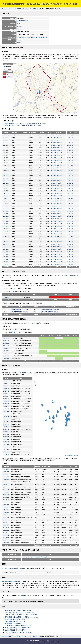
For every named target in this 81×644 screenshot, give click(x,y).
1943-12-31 (6, 196)
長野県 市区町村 (22, 37)
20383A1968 (6, 530)
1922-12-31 (6, 143)
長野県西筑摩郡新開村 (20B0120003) (19, 309)
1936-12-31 (6, 178)
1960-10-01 (6, 244)
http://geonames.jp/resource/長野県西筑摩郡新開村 (35, 557)
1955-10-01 (6, 229)
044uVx (19, 43)
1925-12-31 (6, 150)
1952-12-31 (6, 221)
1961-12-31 (6, 249)
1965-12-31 (6, 262)
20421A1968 (6, 469)
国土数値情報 (7, 66)
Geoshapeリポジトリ (8, 9)
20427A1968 (6, 346)
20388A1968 (6, 338)
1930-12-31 (6, 163)
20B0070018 (6, 535)
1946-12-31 (6, 203)
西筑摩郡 (20, 26)
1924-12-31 (6, 148)
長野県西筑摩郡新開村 (23, 21)
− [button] (15, 67)
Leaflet (67, 113)
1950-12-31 (6, 216)
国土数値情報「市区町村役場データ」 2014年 (17, 616)
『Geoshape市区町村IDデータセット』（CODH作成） (19, 633)
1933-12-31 (6, 170)
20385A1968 (6, 515)
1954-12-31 (6, 226)
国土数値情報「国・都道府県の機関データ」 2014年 (19, 625)
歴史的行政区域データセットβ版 (23, 9)
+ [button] (15, 65)
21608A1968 (6, 543)
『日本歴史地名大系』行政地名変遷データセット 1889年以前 (21, 614)
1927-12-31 (6, 155)
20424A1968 (6, 495)
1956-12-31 (6, 234)
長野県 (19, 29)
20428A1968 (6, 348)
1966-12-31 (6, 264)
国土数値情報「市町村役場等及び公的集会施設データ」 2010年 (22, 618)
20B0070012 (6, 500)
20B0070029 (6, 538)
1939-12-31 (6, 186)
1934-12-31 (6, 173)
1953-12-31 (6, 224)
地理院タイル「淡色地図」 (73, 113)
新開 (19, 24)
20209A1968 (6, 505)
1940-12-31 (6, 188)
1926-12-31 (6, 153)
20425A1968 (6, 341)
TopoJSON (54, 135)
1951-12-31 (6, 219)
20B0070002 (6, 507)
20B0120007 (6, 353)
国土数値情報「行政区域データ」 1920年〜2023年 (18, 610)
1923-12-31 (6, 145)
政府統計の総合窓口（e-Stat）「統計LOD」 (16, 631)
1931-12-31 (6, 165)
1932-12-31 (6, 168)
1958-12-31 (6, 239)
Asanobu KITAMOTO (27, 641)
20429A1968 (6, 492)
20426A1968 (6, 343)
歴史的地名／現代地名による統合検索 (12, 568)
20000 (19, 40)
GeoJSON (60, 135)
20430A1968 (6, 497)
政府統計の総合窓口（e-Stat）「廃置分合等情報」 (18, 627)
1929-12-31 (6, 160)
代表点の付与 (22, 373)
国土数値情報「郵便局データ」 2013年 (15, 620)
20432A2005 (6, 297)
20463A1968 (6, 517)
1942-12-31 (6, 193)
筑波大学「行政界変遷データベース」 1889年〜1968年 (19, 612)
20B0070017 (6, 533)
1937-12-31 (6, 181)
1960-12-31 (6, 247)
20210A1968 (6, 358)
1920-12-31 (6, 137)
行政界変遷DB (8, 69)
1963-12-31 (6, 254)
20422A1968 (6, 356)
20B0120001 (6, 351)
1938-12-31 (6, 183)
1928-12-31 (6, 158)
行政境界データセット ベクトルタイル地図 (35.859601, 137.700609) (23, 126)
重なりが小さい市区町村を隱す (22, 291)
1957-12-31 (6, 236)
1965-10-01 (6, 259)
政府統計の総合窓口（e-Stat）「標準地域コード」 (18, 629)
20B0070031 (6, 540)
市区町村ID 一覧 (37, 9)
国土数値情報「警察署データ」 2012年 (15, 622)
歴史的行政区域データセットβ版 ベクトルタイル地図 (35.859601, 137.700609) (26, 124)
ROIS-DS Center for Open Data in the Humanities (46, 641)
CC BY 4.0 (23, 595)
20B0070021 (6, 510)
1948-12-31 (6, 208)
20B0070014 (6, 525)
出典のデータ (20, 55)
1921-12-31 (6, 140)
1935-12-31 (6, 175)
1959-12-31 (6, 241)
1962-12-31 (6, 252)
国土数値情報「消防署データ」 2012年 (15, 623)
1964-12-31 (6, 257)
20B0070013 (6, 522)
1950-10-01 (6, 214)
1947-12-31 (6, 206)
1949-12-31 (6, 211)
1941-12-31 (6, 191)
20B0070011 (6, 502)
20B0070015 (6, 528)
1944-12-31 (6, 198)
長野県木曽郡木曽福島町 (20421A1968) (50, 309)
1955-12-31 (6, 231)
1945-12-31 (6, 201)
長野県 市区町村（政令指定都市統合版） (37, 37)
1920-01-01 (6, 135)
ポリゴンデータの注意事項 (67, 275)
